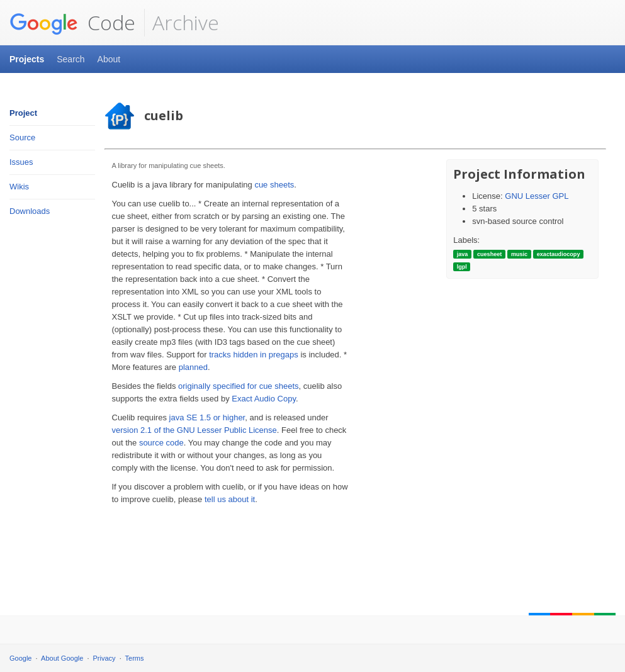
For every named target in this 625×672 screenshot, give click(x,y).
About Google (62, 658)
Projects (27, 59)
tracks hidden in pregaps (254, 355)
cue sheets (274, 185)
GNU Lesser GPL (537, 196)
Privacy (104, 658)
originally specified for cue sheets (239, 386)
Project (23, 113)
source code (161, 443)
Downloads (30, 211)
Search (70, 59)
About (109, 59)
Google (20, 658)
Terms (135, 658)
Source (22, 137)
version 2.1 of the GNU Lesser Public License (194, 430)
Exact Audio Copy (264, 399)
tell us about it (230, 499)
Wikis (19, 187)
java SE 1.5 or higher (207, 417)
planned (193, 367)
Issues (21, 162)
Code (72, 23)
